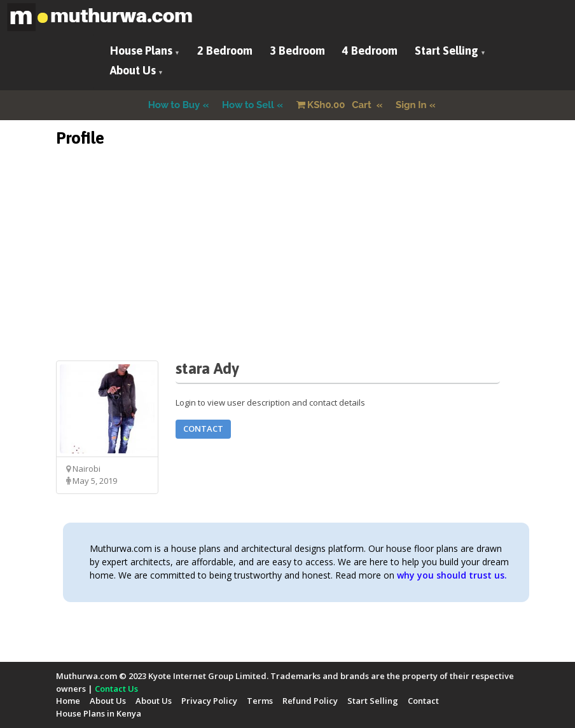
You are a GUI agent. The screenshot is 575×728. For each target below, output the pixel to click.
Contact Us (116, 689)
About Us (133, 70)
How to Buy (174, 105)
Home (68, 701)
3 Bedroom (297, 51)
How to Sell (248, 105)
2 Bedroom (225, 51)
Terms (260, 701)
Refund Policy (310, 701)
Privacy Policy (209, 701)
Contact (203, 429)
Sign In (411, 105)
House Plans (141, 51)
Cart (335, 105)
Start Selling (447, 51)
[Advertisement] (287, 271)
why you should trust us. (452, 575)
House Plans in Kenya (99, 713)
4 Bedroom (370, 51)
